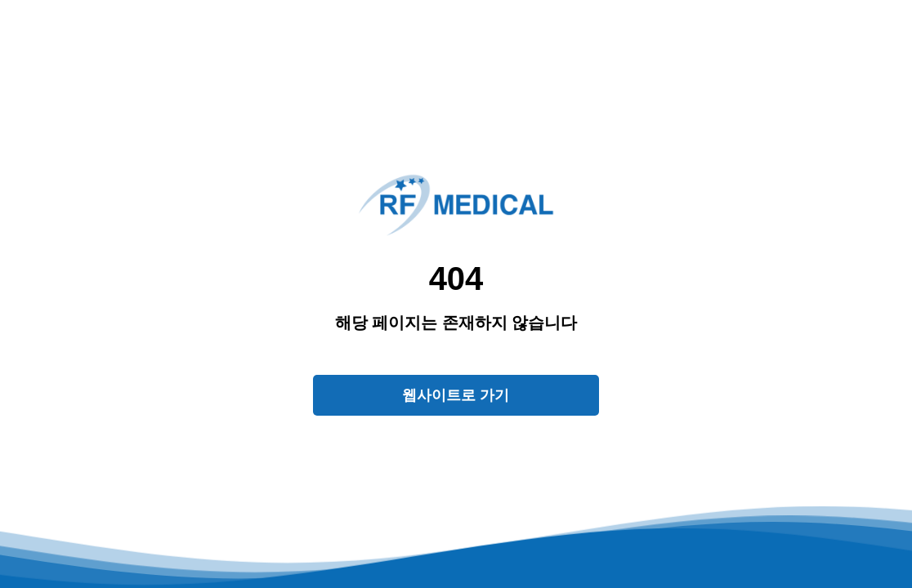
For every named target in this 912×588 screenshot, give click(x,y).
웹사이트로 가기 (456, 395)
